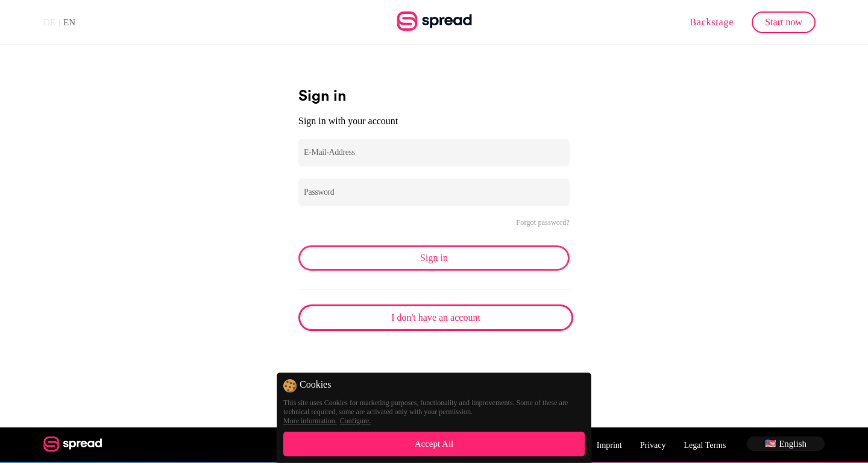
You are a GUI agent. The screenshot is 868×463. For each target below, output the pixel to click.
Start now (784, 22)
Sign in (434, 258)
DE (49, 22)
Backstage (712, 22)
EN (69, 22)
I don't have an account (436, 317)
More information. (310, 421)
